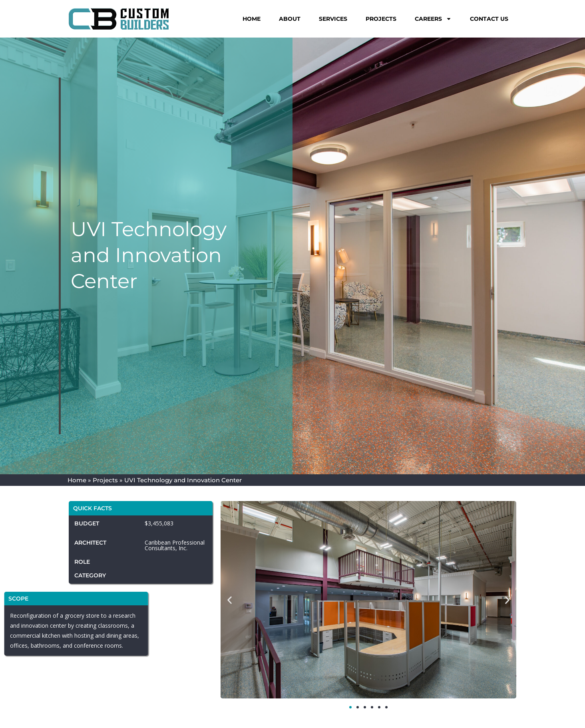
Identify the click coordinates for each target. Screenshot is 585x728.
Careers (433, 19)
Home (252, 19)
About (290, 19)
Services (333, 19)
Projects (381, 19)
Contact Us (489, 19)
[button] (230, 600)
